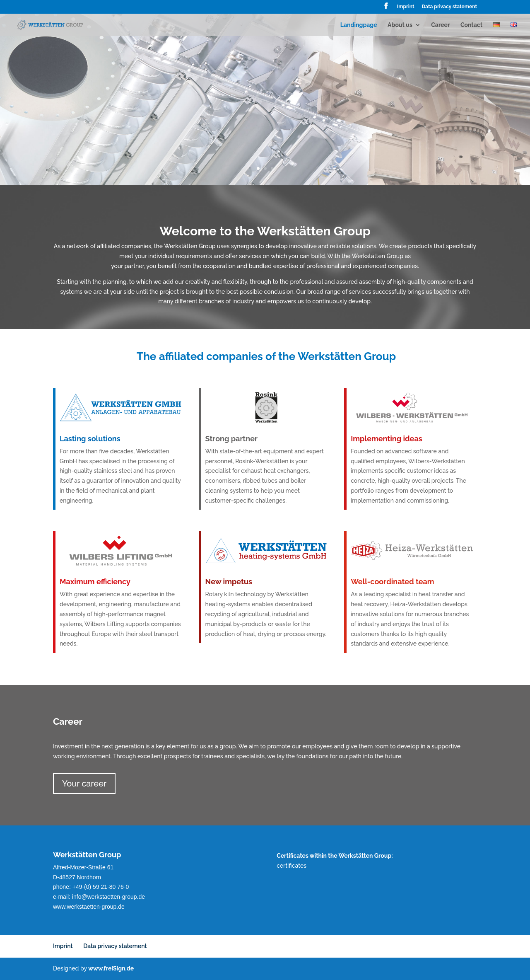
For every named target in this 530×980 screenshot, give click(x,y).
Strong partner (223, 439)
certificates (291, 866)
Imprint (406, 7)
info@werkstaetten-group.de (108, 897)
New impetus (221, 582)
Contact (471, 25)
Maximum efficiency (84, 582)
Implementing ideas (375, 439)
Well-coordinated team (379, 582)
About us (400, 25)
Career (440, 25)
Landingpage (359, 25)
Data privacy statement (449, 7)
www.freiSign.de (111, 968)
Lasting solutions (80, 439)
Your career (84, 784)
